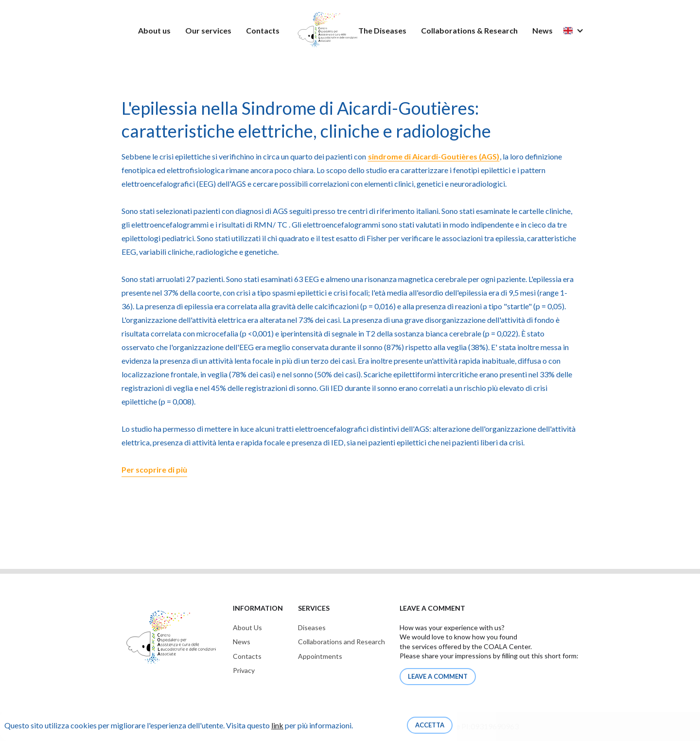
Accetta (430, 725)
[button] (578, 30)
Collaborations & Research (469, 30)
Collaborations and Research (341, 642)
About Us (247, 627)
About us (154, 30)
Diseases (312, 627)
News (542, 30)
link (277, 725)
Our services (208, 30)
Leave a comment (438, 676)
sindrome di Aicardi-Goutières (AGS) (434, 156)
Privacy (244, 670)
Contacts (263, 30)
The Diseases (382, 30)
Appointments (320, 656)
